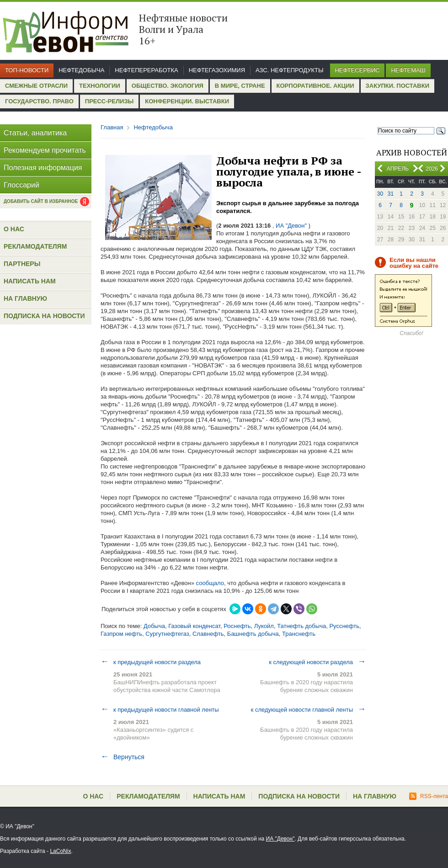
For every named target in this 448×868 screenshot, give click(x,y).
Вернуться (123, 757)
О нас (14, 229)
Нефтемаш (408, 70)
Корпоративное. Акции (315, 86)
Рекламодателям (35, 246)
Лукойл (264, 626)
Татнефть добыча (301, 626)
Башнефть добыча (253, 634)
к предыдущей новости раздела (151, 662)
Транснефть (299, 634)
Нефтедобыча (81, 70)
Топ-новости (27, 70)
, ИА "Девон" (290, 226)
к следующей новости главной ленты (308, 709)
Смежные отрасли (36, 86)
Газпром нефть (121, 634)
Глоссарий (21, 185)
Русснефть (344, 626)
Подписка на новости (44, 316)
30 (380, 194)
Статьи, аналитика (35, 133)
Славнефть (208, 634)
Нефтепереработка (146, 70)
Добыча (154, 626)
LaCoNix (60, 851)
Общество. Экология (168, 86)
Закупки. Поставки (397, 86)
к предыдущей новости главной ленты (160, 709)
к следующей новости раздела (317, 662)
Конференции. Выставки (187, 101)
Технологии (100, 86)
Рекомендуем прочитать (45, 150)
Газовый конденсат (194, 626)
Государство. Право (39, 101)
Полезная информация (43, 168)
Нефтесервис (357, 70)
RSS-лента (429, 796)
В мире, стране (240, 86)
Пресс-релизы (109, 101)
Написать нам (30, 281)
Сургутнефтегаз (167, 634)
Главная (112, 127)
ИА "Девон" (280, 839)
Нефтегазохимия (217, 70)
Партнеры (22, 264)
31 (391, 194)
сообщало (209, 583)
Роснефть (237, 626)
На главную (25, 298)
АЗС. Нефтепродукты (289, 70)
